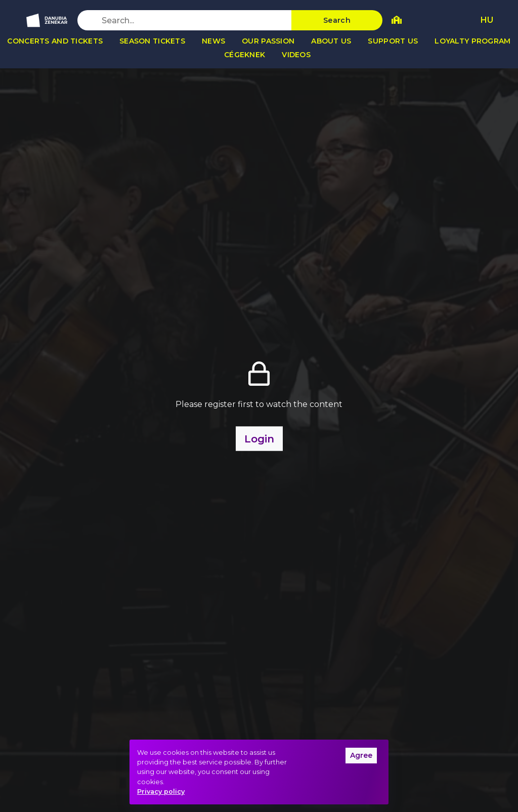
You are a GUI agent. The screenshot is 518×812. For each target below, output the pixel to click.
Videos (296, 55)
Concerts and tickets (55, 41)
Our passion (268, 41)
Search (337, 20)
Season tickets (152, 41)
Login (259, 439)
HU (487, 20)
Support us (393, 41)
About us (331, 41)
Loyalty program (472, 41)
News (213, 41)
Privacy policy (161, 791)
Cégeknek (245, 55)
